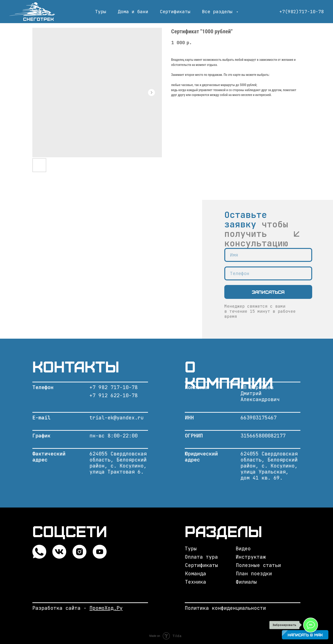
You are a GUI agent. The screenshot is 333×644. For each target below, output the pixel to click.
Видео (243, 549)
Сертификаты (175, 12)
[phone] (268, 273)
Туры (101, 12)
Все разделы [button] (219, 12)
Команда (196, 574)
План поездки (254, 574)
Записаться (268, 292)
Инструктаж (251, 557)
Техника (196, 582)
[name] (268, 255)
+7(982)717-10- (299, 12)
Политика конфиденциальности (225, 608)
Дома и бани (133, 12)
